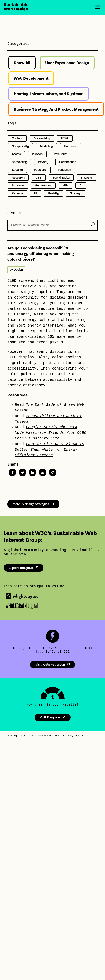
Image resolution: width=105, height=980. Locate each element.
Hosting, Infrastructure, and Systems (49, 94)
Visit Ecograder (50, 717)
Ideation (37, 154)
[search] (93, 224)
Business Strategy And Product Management (56, 109)
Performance (68, 162)
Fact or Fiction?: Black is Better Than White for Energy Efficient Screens (49, 450)
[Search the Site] (52, 225)
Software (18, 185)
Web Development (31, 78)
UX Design (16, 270)
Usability (53, 193)
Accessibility (42, 138)
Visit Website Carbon (50, 665)
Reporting (40, 170)
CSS (39, 178)
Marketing (46, 146)
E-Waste (86, 178)
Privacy (43, 162)
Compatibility (20, 146)
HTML (65, 138)
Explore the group (21, 568)
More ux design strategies (33, 504)
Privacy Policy (73, 736)
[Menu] (98, 7)
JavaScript (60, 154)
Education (64, 170)
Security (17, 170)
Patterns (17, 193)
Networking (19, 162)
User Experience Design (67, 63)
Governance (43, 185)
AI (81, 185)
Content (17, 138)
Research (18, 178)
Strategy (76, 193)
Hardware (71, 146)
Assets (16, 154)
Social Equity (61, 178)
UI (35, 193)
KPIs (66, 185)
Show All (22, 63)
